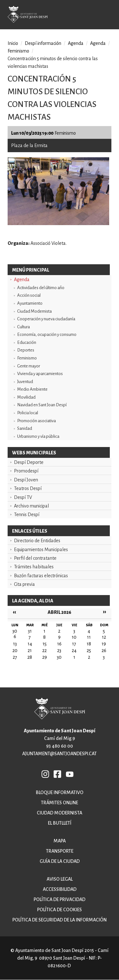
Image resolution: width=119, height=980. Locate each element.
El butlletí (60, 823)
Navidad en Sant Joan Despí (42, 405)
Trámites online (60, 803)
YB (70, 774)
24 (74, 650)
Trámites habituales (34, 567)
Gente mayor (29, 366)
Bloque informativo (60, 792)
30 (59, 657)
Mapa (60, 841)
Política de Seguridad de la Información (60, 920)
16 (59, 644)
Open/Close (109, 15)
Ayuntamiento (30, 303)
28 (30, 657)
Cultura (23, 327)
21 (30, 650)
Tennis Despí (27, 515)
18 (89, 644)
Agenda (22, 280)
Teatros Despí (28, 488)
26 (104, 650)
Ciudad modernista (60, 813)
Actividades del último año (41, 288)
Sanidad (25, 428)
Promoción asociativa (36, 421)
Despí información (43, 43)
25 (89, 650)
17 (74, 644)
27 (15, 657)
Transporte (60, 851)
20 (15, 650)
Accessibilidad (60, 889)
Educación (27, 342)
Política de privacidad (60, 899)
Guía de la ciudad (60, 861)
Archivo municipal (31, 506)
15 (45, 644)
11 (89, 637)
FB (58, 774)
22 (44, 650)
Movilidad (26, 397)
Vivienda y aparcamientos (40, 374)
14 (30, 644)
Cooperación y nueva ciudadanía (46, 319)
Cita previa (24, 584)
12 (104, 637)
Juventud (25, 382)
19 (104, 644)
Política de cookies (60, 910)
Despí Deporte (29, 462)
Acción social (29, 295)
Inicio (13, 43)
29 (45, 657)
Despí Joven (26, 480)
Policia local (28, 413)
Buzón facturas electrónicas (41, 576)
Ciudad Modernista (34, 311)
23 (59, 650)
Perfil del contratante (35, 558)
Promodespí (26, 471)
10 (74, 637)
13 (15, 644)
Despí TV (23, 497)
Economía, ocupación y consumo (47, 334)
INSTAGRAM (46, 774)
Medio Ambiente (32, 389)
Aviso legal (60, 879)
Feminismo (27, 358)
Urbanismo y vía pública (38, 436)
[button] (58, 224)
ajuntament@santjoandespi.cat (60, 754)
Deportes (26, 350)
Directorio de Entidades (37, 541)
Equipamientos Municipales (41, 550)
